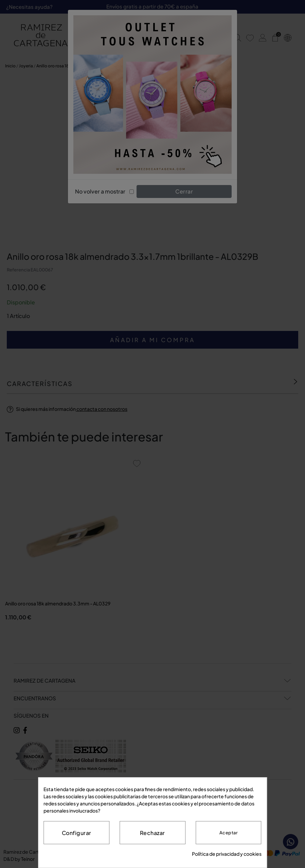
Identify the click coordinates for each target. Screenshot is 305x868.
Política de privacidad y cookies (227, 854)
